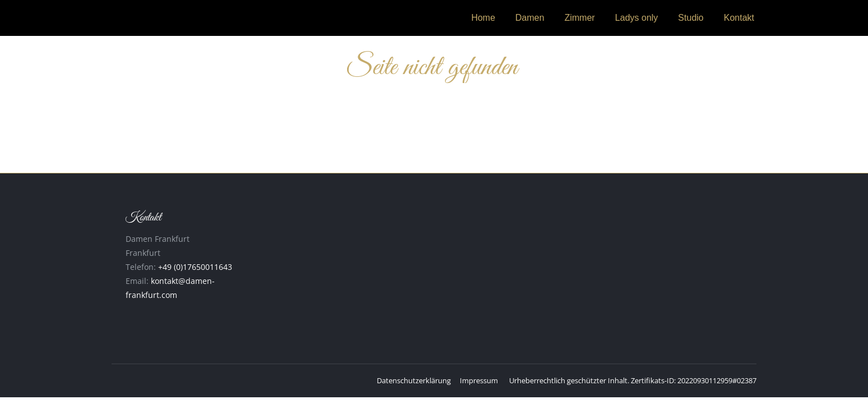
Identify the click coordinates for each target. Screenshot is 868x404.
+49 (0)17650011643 (195, 267)
